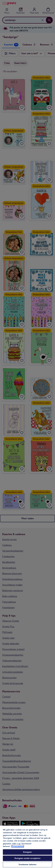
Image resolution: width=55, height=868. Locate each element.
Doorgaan (27, 852)
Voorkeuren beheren (27, 865)
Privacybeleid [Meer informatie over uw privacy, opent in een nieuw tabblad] (18, 846)
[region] (27, 847)
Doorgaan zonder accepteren (27, 858)
